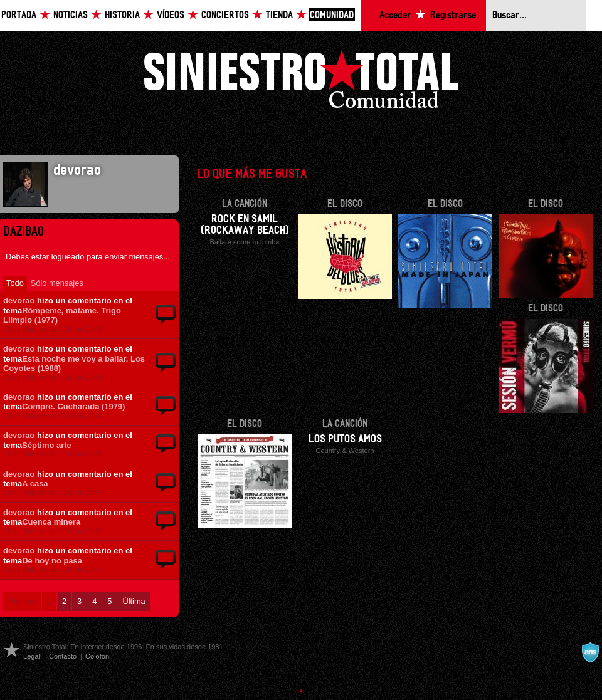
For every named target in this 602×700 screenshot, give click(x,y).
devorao (19, 300)
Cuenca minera (51, 522)
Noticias (71, 15)
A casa (35, 483)
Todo (15, 283)
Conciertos (225, 15)
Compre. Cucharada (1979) (73, 406)
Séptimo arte (46, 445)
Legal (32, 656)
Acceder (395, 15)
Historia (122, 15)
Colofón (97, 656)
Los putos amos (345, 439)
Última (134, 601)
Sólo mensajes (57, 283)
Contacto (63, 656)
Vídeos (171, 15)
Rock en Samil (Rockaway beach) (245, 225)
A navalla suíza (590, 652)
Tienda (279, 15)
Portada (19, 15)
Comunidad (332, 15)
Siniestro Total (301, 82)
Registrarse (453, 15)
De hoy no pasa (52, 561)
